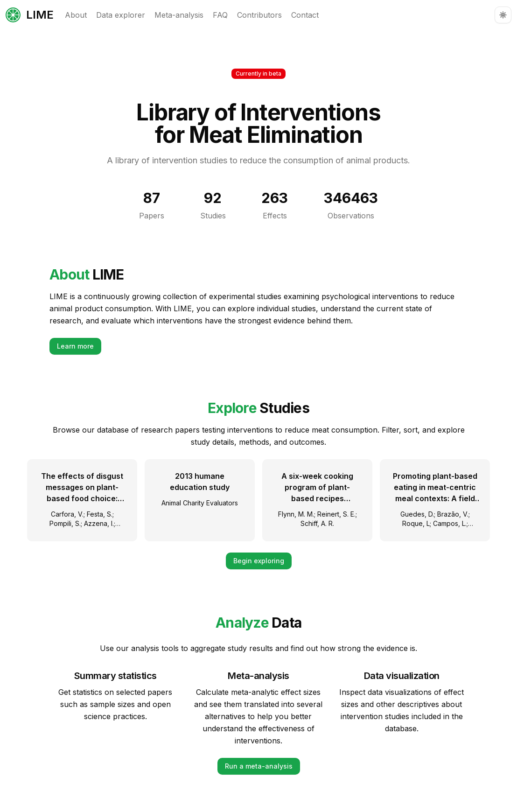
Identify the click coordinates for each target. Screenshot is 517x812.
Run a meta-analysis (259, 766)
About (76, 15)
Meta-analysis (179, 15)
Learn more (75, 346)
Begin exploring (259, 561)
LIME (30, 15)
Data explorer (121, 15)
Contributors (259, 15)
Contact (305, 15)
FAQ (220, 15)
